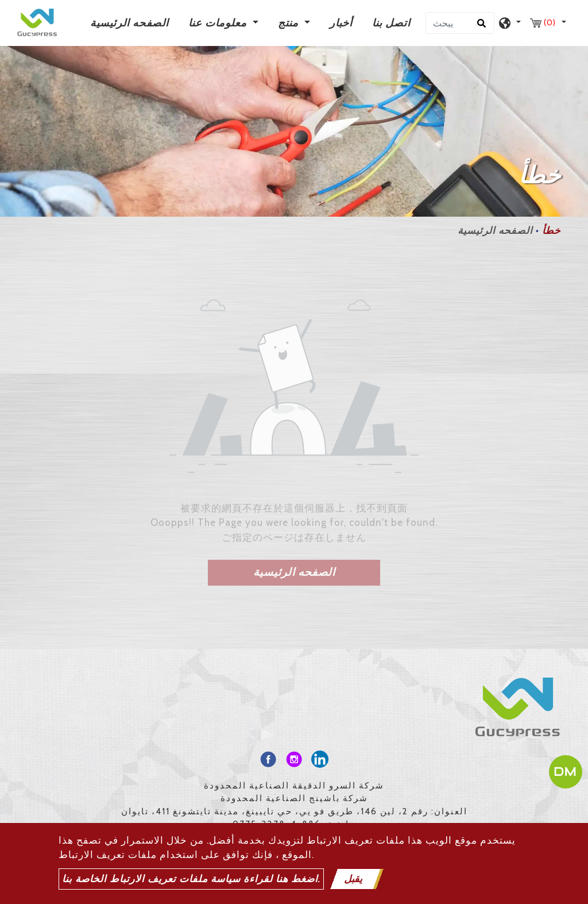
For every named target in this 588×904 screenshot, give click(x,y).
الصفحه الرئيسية (132, 22)
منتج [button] (290, 23)
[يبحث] (460, 23)
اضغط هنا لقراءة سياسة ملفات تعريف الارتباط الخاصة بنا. (191, 879)
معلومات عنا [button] (219, 23)
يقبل (353, 879)
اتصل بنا (391, 23)
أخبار (341, 23)
